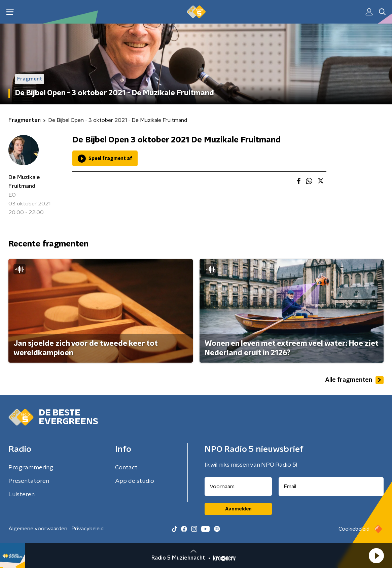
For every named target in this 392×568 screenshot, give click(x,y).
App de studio (135, 481)
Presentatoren (29, 481)
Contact (126, 468)
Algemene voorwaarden (38, 529)
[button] (376, 556)
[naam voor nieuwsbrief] (238, 487)
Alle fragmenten (354, 380)
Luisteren (22, 495)
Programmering (31, 468)
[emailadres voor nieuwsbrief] (331, 487)
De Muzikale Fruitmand (24, 182)
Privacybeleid (87, 529)
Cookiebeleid (354, 529)
